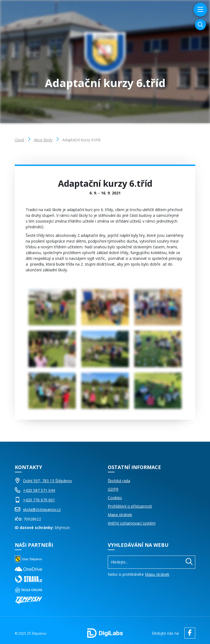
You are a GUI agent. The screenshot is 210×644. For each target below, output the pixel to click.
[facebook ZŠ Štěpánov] (188, 633)
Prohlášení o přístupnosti (130, 506)
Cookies (115, 498)
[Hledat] (189, 562)
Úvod (19, 140)
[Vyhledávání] (200, 25)
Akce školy (43, 140)
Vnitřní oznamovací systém (132, 523)
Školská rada (119, 481)
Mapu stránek (157, 574)
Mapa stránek (120, 515)
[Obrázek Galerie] (52, 307)
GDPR (113, 489)
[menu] (200, 10)
